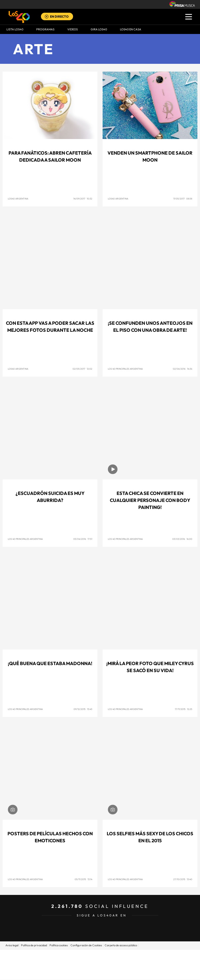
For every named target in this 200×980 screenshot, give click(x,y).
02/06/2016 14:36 (183, 369)
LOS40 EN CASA (131, 29)
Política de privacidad (34, 945)
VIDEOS (73, 29)
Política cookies (59, 945)
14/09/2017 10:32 (83, 199)
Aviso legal (12, 945)
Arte (33, 49)
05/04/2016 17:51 (83, 539)
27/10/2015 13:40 (183, 879)
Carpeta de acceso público (121, 945)
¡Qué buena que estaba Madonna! (50, 663)
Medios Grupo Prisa (100, 974)
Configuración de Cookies (86, 945)
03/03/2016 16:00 (182, 539)
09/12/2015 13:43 (83, 709)
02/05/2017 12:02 (82, 369)
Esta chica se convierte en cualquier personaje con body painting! (150, 500)
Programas (45, 29)
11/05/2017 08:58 (183, 199)
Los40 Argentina (18, 199)
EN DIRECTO (59, 16)
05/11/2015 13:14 (83, 879)
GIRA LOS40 (99, 29)
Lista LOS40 (15, 29)
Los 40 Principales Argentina (125, 369)
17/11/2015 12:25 (184, 709)
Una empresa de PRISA (100, 961)
